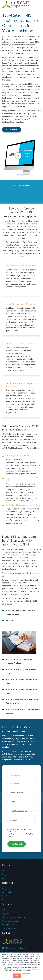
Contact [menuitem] (5, 878)
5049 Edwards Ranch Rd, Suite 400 (14, 948)
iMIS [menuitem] (4, 910)
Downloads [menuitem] (7, 896)
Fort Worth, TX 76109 (10, 950)
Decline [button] (26, 976)
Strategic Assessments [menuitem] (11, 925)
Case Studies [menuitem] (7, 892)
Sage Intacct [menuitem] (7, 913)
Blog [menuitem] (4, 874)
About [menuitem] (5, 871)
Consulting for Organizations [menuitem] (14, 917)
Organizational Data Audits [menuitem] (13, 921)
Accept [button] (17, 976)
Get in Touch (12, 130)
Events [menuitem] (5, 899)
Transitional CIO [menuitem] (9, 928)
